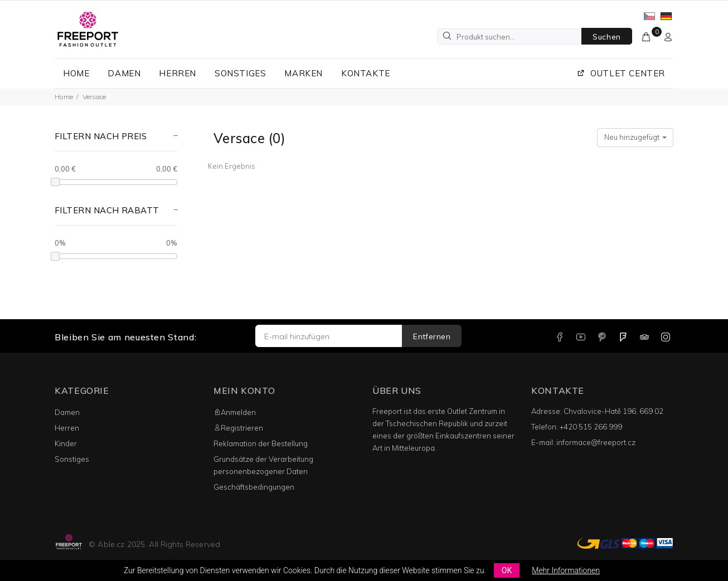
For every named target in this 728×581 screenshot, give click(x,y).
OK (507, 570)
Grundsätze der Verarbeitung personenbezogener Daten (263, 465)
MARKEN (304, 73)
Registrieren (238, 428)
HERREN (178, 73)
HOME (76, 73)
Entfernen (432, 336)
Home (64, 97)
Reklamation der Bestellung (261, 443)
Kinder (66, 443)
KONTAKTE (366, 73)
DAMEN (124, 73)
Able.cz (111, 544)
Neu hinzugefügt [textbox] (632, 137)
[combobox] (635, 138)
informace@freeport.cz (596, 442)
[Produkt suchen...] (509, 36)
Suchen (607, 37)
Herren (67, 428)
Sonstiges (72, 459)
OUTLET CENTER (621, 73)
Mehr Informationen (566, 570)
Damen (67, 412)
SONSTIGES (240, 73)
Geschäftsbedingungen (254, 487)
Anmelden (235, 412)
